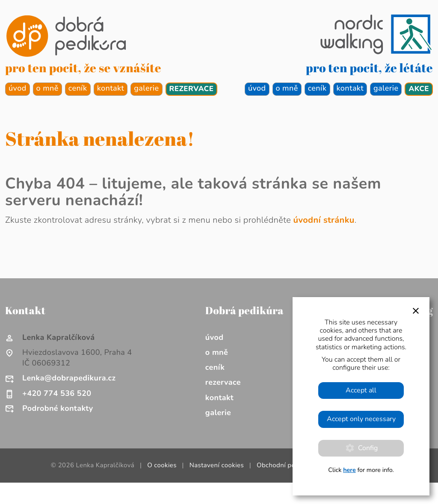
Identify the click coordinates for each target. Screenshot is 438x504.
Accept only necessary (361, 419)
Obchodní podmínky (287, 466)
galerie (146, 88)
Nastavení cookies (217, 466)
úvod (18, 88)
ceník (78, 88)
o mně (47, 88)
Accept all (361, 390)
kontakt (111, 88)
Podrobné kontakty (58, 409)
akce (419, 89)
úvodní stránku (324, 220)
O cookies (162, 466)
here (349, 470)
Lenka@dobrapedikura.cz (69, 378)
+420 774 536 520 (57, 394)
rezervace (192, 89)
